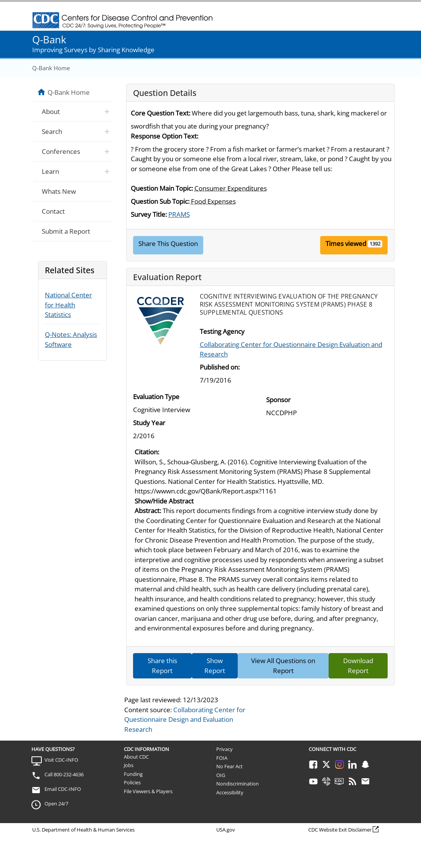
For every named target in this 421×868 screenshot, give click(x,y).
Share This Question (168, 243)
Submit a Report (66, 231)
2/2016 (144, 436)
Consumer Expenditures (231, 188)
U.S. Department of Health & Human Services (83, 830)
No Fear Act (229, 766)
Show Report (215, 666)
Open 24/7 (56, 804)
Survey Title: (149, 214)
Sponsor (278, 400)
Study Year (149, 423)
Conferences (61, 151)
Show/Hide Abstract (164, 501)
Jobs (129, 765)
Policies (132, 782)
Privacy (224, 749)
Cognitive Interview (162, 410)
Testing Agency (222, 331)
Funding (133, 774)
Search (52, 131)
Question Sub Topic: (160, 201)
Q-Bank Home (51, 68)
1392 (375, 244)
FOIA (222, 758)
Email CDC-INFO (63, 789)
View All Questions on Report (283, 666)
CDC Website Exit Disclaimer (340, 830)
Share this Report (162, 666)
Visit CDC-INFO (61, 760)
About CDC (136, 757)
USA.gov (226, 830)
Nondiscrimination (238, 784)
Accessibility (230, 792)
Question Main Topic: (162, 188)
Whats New (59, 191)
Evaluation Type (156, 397)
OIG (221, 775)
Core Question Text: (160, 113)
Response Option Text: (164, 136)
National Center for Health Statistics (68, 305)
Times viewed (346, 243)
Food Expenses (213, 201)
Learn (50, 171)
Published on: (220, 367)
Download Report (358, 666)
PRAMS (179, 214)
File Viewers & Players (148, 791)
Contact (53, 211)
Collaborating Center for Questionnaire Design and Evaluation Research (185, 719)
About (51, 111)
